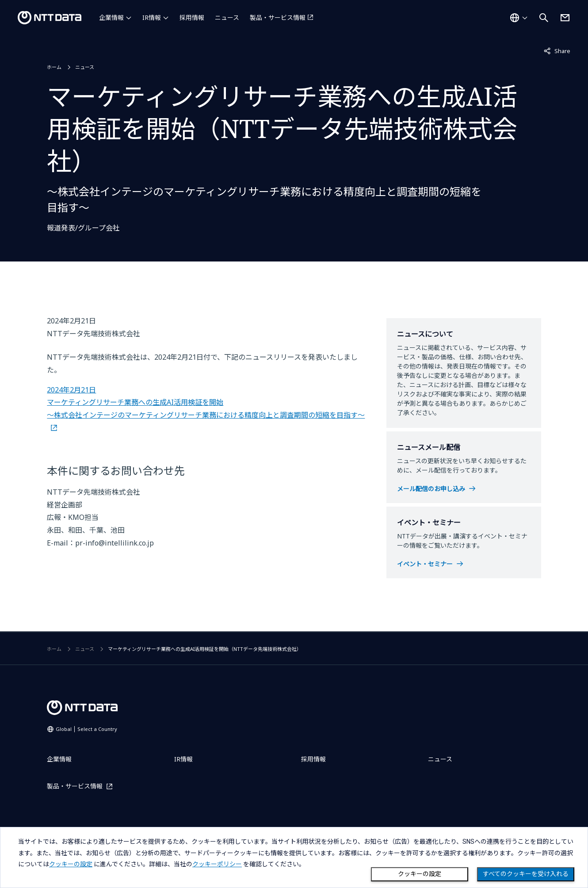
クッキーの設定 (420, 874)
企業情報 (111, 17)
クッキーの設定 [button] (71, 864)
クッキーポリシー (217, 864)
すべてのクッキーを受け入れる (526, 874)
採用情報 (192, 17)
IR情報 (152, 17)
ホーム (54, 67)
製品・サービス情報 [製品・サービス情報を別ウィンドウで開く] (278, 17)
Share (557, 50)
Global (86, 729)
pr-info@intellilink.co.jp (115, 543)
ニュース (227, 17)
